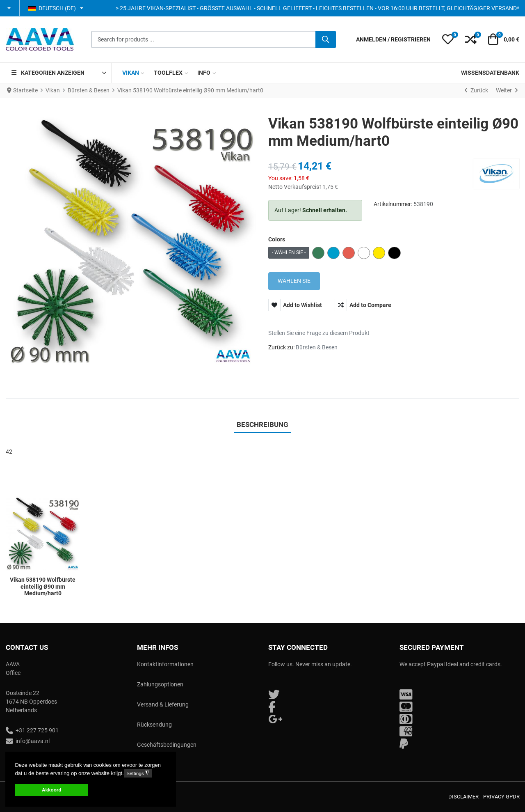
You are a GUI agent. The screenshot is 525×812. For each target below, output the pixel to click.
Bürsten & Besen (317, 347)
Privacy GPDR (501, 797)
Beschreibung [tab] (262, 424)
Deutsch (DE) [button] (52, 8)
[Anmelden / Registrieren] (393, 40)
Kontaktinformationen (165, 664)
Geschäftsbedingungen (167, 745)
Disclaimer (463, 797)
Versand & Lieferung (163, 704)
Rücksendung (154, 725)
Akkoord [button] (51, 790)
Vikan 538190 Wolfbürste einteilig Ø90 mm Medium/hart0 (43, 587)
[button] (10, 8)
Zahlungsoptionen (160, 684)
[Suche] (326, 39)
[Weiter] (507, 91)
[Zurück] (476, 91)
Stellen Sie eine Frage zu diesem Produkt (319, 333)
